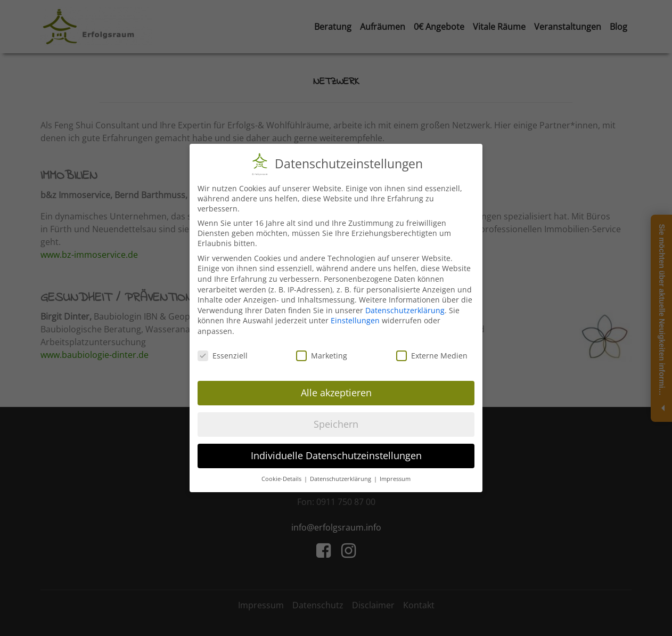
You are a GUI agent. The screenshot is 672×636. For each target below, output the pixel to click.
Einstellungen (355, 320)
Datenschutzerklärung (405, 310)
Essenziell (223, 356)
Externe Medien (432, 356)
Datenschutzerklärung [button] (341, 479)
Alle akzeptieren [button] (336, 393)
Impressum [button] (395, 479)
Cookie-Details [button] (282, 479)
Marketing (322, 356)
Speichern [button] (336, 424)
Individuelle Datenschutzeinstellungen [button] (336, 455)
